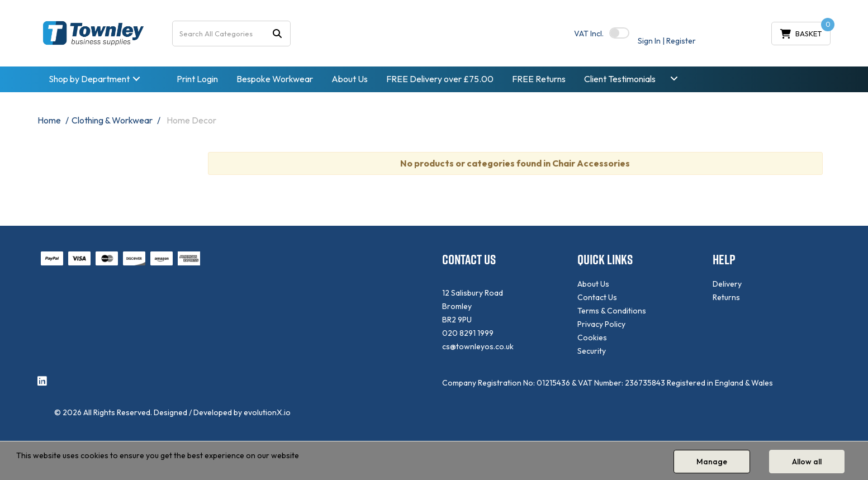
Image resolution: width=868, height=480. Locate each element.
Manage (712, 462)
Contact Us (597, 297)
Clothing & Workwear (112, 120)
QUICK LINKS (605, 260)
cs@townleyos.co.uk (478, 346)
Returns (726, 297)
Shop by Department (89, 79)
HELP (724, 260)
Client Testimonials (620, 79)
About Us (350, 79)
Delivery (727, 284)
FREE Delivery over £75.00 (440, 79)
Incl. (589, 34)
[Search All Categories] (231, 34)
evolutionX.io (267, 412)
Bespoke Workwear (275, 79)
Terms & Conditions (612, 311)
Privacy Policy (601, 324)
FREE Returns (539, 79)
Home (49, 120)
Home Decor (191, 120)
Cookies (592, 338)
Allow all (807, 462)
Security (592, 351)
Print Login (197, 79)
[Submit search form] (277, 33)
